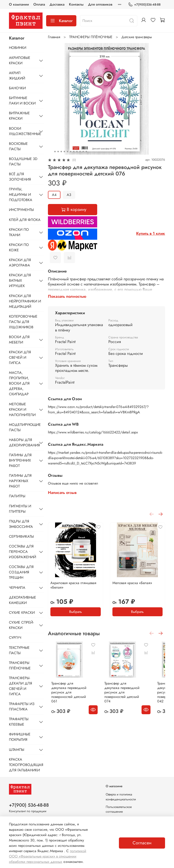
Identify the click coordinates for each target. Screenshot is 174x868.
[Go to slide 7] (74, 152)
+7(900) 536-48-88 (29, 805)
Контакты (76, 4)
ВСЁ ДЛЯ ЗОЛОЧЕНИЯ (20, 177)
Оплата (39, 4)
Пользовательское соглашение (119, 809)
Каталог (61, 21)
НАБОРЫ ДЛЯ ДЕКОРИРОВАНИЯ (23, 442)
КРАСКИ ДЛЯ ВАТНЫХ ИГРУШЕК (20, 280)
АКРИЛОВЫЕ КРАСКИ (20, 60)
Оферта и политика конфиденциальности (121, 797)
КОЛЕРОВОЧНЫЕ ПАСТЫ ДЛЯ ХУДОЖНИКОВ (23, 322)
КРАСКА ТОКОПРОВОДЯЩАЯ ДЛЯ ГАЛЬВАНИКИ (26, 765)
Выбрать (76, 612)
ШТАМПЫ (17, 750)
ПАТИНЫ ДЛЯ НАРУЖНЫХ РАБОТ (20, 481)
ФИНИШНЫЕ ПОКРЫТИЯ (20, 737)
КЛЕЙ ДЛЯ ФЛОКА (25, 220)
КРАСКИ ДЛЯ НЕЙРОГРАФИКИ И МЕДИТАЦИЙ (25, 301)
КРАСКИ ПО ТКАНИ (19, 232)
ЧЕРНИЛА (17, 588)
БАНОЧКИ (17, 88)
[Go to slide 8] (77, 152)
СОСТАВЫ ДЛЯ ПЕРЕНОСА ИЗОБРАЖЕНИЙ (23, 552)
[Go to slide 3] (61, 152)
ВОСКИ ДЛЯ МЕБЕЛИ (19, 340)
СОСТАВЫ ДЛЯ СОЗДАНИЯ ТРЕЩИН (21, 572)
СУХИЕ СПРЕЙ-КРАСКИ (21, 625)
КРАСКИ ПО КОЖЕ (19, 247)
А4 (54, 195)
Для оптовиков (100, 4)
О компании (19, 4)
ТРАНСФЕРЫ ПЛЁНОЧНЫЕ (91, 37)
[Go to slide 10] (83, 152)
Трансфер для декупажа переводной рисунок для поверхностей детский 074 (131, 697)
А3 (69, 195)
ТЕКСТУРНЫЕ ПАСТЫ (19, 650)
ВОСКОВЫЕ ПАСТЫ (18, 146)
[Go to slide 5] (67, 152)
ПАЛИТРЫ (17, 496)
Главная (54, 37)
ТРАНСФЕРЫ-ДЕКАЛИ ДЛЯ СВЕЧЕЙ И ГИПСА (20, 686)
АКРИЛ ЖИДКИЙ (17, 76)
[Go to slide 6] (71, 152)
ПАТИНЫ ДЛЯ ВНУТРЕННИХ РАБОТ (20, 460)
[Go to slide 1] (55, 152)
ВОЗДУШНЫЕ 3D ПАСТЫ (23, 161)
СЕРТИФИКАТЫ (21, 536)
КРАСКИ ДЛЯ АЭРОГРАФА (20, 263)
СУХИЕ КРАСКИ (22, 613)
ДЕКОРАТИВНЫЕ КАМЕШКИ (23, 600)
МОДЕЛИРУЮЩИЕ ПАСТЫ (25, 427)
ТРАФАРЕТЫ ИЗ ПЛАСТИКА (22, 707)
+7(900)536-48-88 (144, 5)
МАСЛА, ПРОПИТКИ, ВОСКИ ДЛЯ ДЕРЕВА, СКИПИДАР (19, 383)
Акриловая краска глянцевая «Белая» (73, 585)
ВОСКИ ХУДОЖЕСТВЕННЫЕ (23, 131)
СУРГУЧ (15, 638)
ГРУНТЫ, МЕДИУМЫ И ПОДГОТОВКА (21, 195)
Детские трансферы (137, 37)
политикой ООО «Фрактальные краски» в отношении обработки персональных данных (48, 856)
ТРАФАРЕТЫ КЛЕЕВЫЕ (19, 722)
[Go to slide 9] (80, 152)
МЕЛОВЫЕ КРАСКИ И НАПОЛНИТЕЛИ (22, 409)
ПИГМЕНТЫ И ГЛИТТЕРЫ (20, 509)
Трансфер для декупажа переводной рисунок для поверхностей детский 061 (69, 697)
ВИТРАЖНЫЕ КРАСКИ (19, 116)
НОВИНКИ (18, 48)
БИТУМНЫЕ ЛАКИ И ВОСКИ (22, 101)
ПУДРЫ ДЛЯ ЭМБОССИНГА (21, 524)
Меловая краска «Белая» (132, 583)
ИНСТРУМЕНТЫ (21, 210)
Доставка (57, 4)
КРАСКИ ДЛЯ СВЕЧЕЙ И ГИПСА (20, 357)
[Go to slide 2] (58, 152)
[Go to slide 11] (86, 152)
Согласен (142, 843)
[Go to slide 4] (64, 152)
